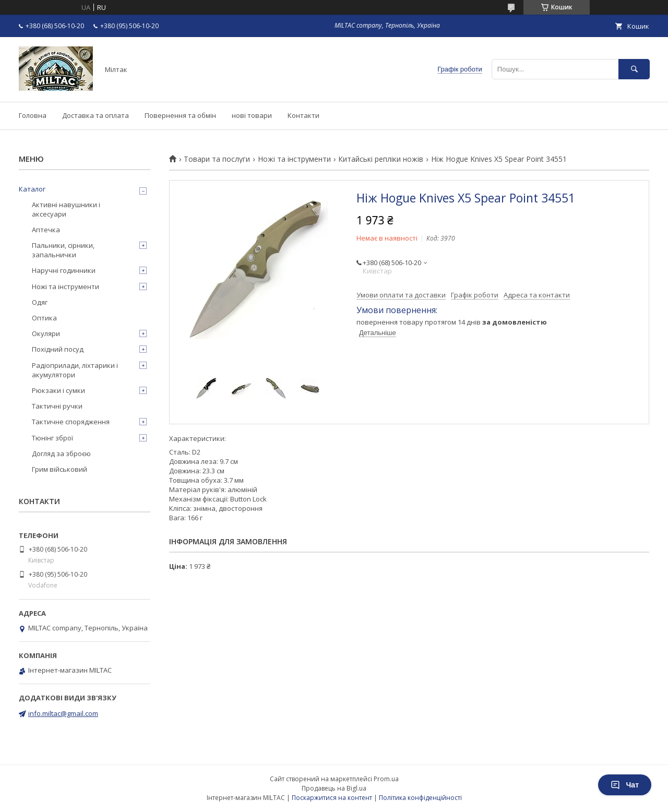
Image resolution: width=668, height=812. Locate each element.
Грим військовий (59, 469)
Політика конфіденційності (420, 798)
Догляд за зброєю (61, 453)
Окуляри (46, 333)
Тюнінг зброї (52, 438)
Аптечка (46, 230)
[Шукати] (634, 69)
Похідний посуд (58, 349)
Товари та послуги (217, 159)
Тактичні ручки (57, 406)
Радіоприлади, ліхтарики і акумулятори (75, 370)
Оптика (44, 318)
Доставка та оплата (96, 115)
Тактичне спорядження (71, 422)
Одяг (40, 302)
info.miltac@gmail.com (63, 713)
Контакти (303, 115)
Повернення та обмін (180, 115)
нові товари (252, 115)
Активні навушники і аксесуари (66, 209)
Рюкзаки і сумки (58, 390)
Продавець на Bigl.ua (334, 788)
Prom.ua (386, 779)
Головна (33, 115)
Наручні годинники (64, 270)
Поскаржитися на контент (332, 798)
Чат (625, 785)
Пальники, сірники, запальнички (63, 250)
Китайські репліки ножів (381, 159)
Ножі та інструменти (294, 159)
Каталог (32, 189)
